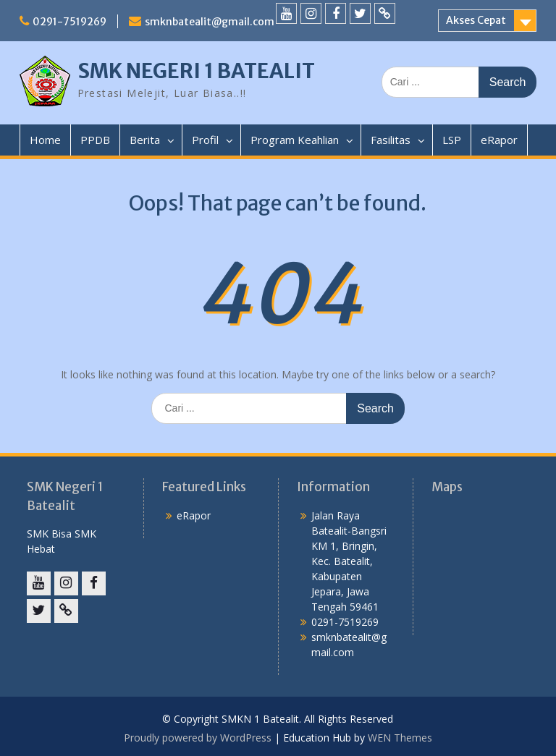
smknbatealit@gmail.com (210, 22)
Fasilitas (391, 140)
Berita (145, 140)
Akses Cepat (476, 20)
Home (45, 140)
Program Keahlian (295, 140)
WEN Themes (400, 738)
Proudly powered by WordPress (198, 738)
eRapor (499, 140)
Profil (205, 140)
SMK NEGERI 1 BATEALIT (196, 71)
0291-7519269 (69, 22)
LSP (452, 140)
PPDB (95, 140)
